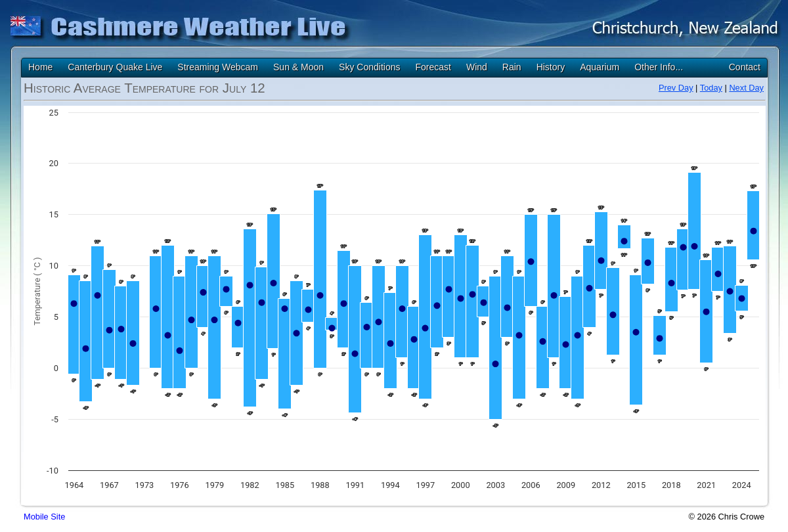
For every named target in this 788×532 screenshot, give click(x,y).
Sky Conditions (369, 67)
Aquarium (600, 67)
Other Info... (659, 67)
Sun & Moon (298, 67)
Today (711, 88)
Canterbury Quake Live (115, 67)
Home (40, 67)
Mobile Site (44, 517)
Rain (512, 67)
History (551, 67)
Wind (477, 67)
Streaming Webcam (218, 67)
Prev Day (676, 88)
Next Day (746, 88)
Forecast (433, 67)
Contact (745, 67)
